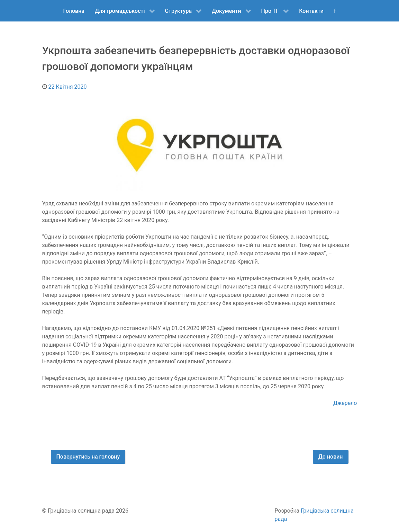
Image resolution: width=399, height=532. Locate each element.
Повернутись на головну (88, 457)
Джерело (345, 403)
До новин (331, 457)
